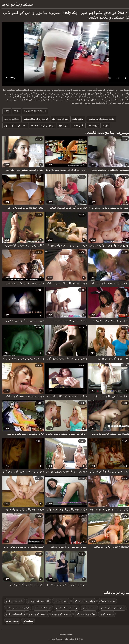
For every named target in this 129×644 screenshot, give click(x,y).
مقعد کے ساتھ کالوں (14, 125)
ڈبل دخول (62, 125)
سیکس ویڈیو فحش (16, 4)
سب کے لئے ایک (59, 119)
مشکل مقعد (76, 119)
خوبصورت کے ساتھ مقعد (34, 119)
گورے (104, 125)
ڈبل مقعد (76, 125)
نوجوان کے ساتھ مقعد (41, 125)
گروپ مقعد (92, 125)
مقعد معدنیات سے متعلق (100, 119)
